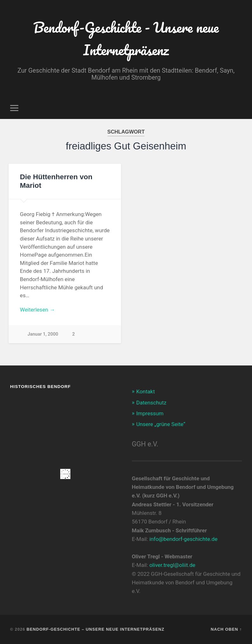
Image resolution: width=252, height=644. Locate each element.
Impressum (150, 413)
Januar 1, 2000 (43, 334)
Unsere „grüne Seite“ (161, 424)
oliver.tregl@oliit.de (172, 565)
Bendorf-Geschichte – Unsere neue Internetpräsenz (96, 629)
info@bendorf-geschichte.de (183, 539)
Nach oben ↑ (226, 629)
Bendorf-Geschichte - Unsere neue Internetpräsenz (126, 38)
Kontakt (146, 391)
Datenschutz (151, 403)
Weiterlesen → (37, 310)
